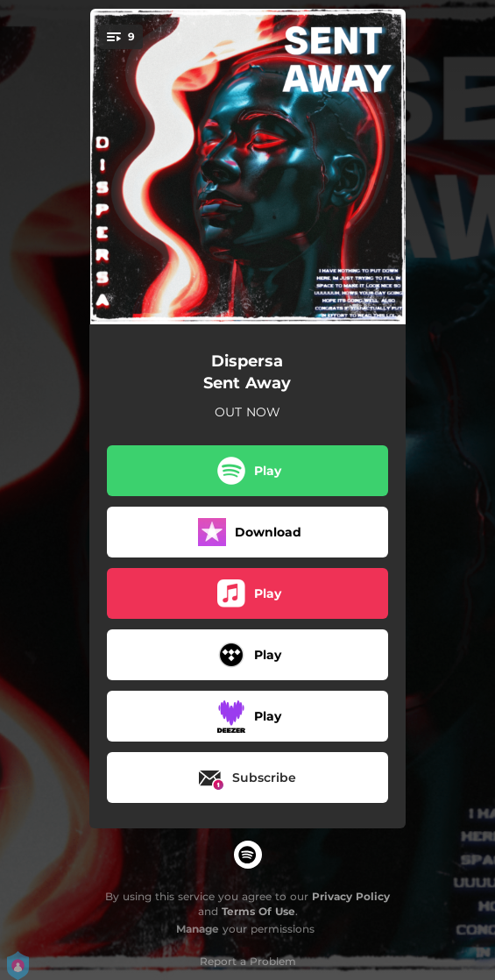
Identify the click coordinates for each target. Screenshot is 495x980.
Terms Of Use (258, 911)
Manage (198, 929)
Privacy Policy (351, 896)
